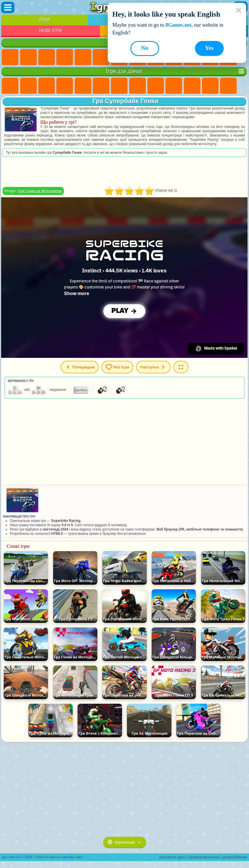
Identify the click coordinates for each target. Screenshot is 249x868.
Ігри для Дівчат (28, 57)
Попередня (80, 367)
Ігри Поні (10, 86)
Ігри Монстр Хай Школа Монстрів (101, 86)
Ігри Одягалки (192, 86)
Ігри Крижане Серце (174, 86)
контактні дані (172, 857)
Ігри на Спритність (101, 57)
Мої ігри (117, 367)
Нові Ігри (51, 31)
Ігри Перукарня (210, 86)
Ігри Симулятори (47, 57)
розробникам (235, 857)
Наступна (153, 367)
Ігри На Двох (83, 57)
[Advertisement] (124, 172)
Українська (125, 842)
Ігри (44, 20)
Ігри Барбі (65, 86)
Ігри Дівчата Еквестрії (28, 86)
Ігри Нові (10, 57)
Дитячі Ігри (65, 57)
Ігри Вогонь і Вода (47, 86)
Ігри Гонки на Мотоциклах (40, 191)
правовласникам (204, 857)
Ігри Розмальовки (138, 86)
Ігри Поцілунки (228, 86)
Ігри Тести (83, 86)
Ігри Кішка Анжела (156, 86)
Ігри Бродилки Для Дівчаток (119, 86)
